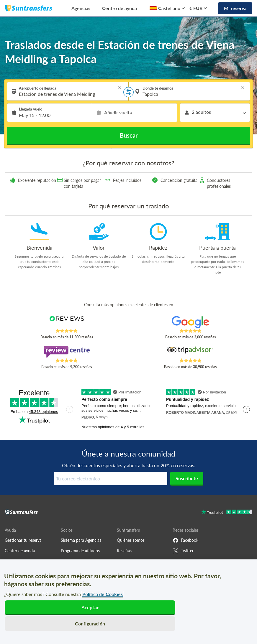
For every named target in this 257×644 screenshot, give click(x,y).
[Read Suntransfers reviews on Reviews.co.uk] (67, 322)
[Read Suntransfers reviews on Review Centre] (67, 352)
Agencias (81, 8)
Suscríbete (187, 478)
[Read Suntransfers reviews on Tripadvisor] (190, 352)
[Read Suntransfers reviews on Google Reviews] (190, 322)
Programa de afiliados (80, 551)
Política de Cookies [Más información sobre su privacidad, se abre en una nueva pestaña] (103, 594)
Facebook (185, 540)
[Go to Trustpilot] (227, 513)
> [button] (120, 88)
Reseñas (124, 551)
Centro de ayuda (120, 8)
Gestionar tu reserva (23, 540)
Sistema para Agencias (81, 540)
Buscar (129, 135)
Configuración (90, 624)
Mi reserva (235, 8)
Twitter (183, 551)
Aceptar (90, 607)
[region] (128, 602)
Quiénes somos (131, 540)
